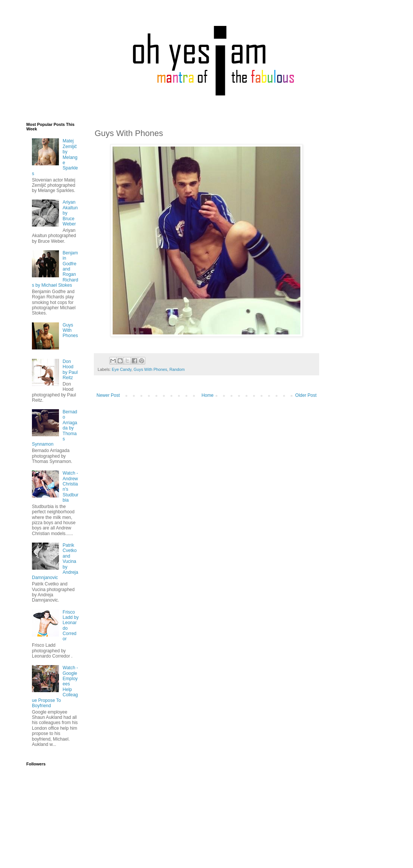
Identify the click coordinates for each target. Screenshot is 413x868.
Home (208, 395)
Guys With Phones (150, 369)
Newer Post (108, 395)
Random (177, 369)
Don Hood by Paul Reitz (70, 370)
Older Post (306, 395)
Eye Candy (122, 369)
